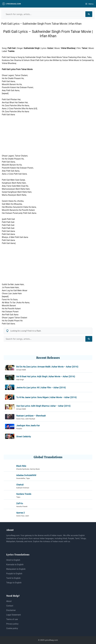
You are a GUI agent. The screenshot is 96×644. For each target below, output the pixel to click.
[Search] (89, 14)
